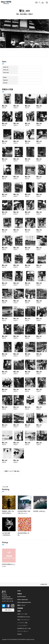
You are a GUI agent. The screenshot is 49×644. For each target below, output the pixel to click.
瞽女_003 (28, 106)
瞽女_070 (5, 407)
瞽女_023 (16, 194)
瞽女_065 (39, 372)
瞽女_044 (28, 283)
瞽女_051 (16, 318)
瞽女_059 (16, 354)
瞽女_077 (39, 425)
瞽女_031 (16, 230)
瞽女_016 (28, 159)
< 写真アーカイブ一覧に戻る (12, 471)
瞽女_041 (39, 265)
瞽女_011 (16, 141)
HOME (19, 591)
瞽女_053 (39, 318)
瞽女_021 (39, 177)
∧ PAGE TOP (44, 584)
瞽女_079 (16, 443)
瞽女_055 (16, 336)
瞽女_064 (28, 372)
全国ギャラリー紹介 (22, 614)
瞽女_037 (39, 248)
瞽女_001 (5, 106)
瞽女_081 (39, 443)
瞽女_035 (16, 248)
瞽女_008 (39, 123)
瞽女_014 (5, 159)
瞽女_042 (5, 283)
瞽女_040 (28, 265)
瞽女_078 (5, 443)
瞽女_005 (5, 123)
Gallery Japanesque (23, 600)
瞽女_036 (28, 248)
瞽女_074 (5, 425)
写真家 (19, 611)
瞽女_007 (28, 123)
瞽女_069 (39, 389)
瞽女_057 (39, 336)
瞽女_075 (16, 425)
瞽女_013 (39, 141)
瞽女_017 (39, 159)
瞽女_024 (28, 194)
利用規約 (20, 634)
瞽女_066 (5, 389)
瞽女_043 (16, 283)
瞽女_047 (16, 301)
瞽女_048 (28, 301)
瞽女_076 (28, 425)
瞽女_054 (5, 336)
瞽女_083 (16, 460)
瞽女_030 (5, 230)
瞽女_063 (16, 372)
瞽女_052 (28, 318)
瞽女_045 (39, 283)
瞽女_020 (28, 177)
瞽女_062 (5, 372)
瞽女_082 (5, 460)
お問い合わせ (8, 610)
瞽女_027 (16, 212)
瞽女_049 (39, 301)
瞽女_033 (39, 230)
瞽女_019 (16, 177)
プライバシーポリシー (23, 631)
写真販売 (20, 594)
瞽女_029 (39, 212)
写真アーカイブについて (23, 620)
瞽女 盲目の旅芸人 (22, 14)
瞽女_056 (28, 336)
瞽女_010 (5, 141)
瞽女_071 (16, 407)
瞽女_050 (5, 318)
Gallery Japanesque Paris (24, 602)
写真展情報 (20, 608)
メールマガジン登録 (22, 623)
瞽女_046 (5, 301)
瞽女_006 (16, 123)
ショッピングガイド (22, 625)
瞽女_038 (5, 265)
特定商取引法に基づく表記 (24, 628)
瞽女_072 (28, 407)
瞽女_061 (39, 354)
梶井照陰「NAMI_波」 (39, 511)
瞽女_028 (28, 212)
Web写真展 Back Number (24, 617)
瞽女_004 (39, 106)
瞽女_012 (28, 141)
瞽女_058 (5, 354)
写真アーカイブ (21, 605)
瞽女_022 (5, 194)
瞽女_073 (39, 407)
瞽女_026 (5, 212)
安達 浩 (30, 14)
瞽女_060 (28, 354)
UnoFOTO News (22, 597)
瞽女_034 (5, 248)
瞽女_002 (16, 106)
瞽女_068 (28, 389)
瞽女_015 (16, 159)
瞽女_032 (28, 230)
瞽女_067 (16, 389)
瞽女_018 (5, 177)
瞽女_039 (16, 265)
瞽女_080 (28, 443)
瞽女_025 (39, 194)
